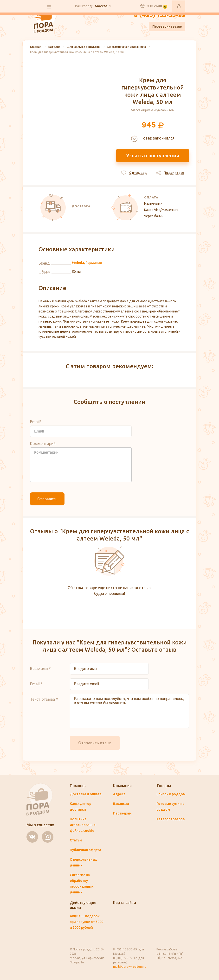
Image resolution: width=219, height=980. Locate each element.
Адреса (119, 794)
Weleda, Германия (87, 263)
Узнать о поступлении (153, 156)
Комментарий (43, 444)
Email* (36, 422)
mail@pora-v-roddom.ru (130, 967)
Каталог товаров (171, 819)
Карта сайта (125, 903)
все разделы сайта (49, 7)
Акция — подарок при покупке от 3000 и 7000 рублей (87, 922)
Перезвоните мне (167, 26)
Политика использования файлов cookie (83, 825)
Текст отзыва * (44, 699)
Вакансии (121, 804)
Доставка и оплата (86, 794)
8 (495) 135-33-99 (160, 15)
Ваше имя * (40, 668)
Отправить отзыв (95, 743)
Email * (36, 684)
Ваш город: (91, 6)
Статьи (76, 840)
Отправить (47, 499)
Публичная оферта (85, 850)
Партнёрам (122, 813)
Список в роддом (171, 794)
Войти (179, 6)
